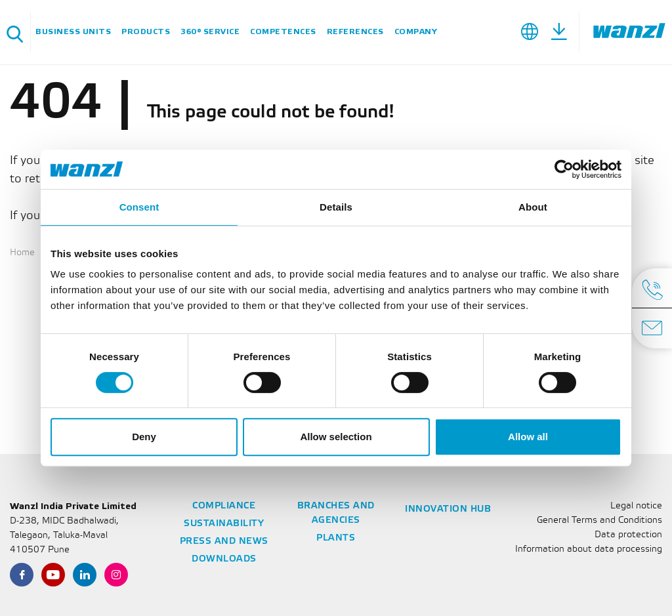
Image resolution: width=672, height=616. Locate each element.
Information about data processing (589, 549)
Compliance (224, 506)
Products (146, 32)
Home (22, 253)
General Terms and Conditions (599, 521)
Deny (144, 437)
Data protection (628, 535)
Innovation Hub (448, 509)
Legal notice (636, 506)
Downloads (224, 559)
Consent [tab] (139, 207)
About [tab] (533, 207)
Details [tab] (336, 207)
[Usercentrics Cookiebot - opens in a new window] (564, 169)
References (355, 32)
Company (416, 32)
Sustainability (224, 524)
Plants (336, 538)
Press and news (224, 542)
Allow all (528, 437)
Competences (283, 32)
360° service (210, 32)
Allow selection (336, 437)
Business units (73, 32)
